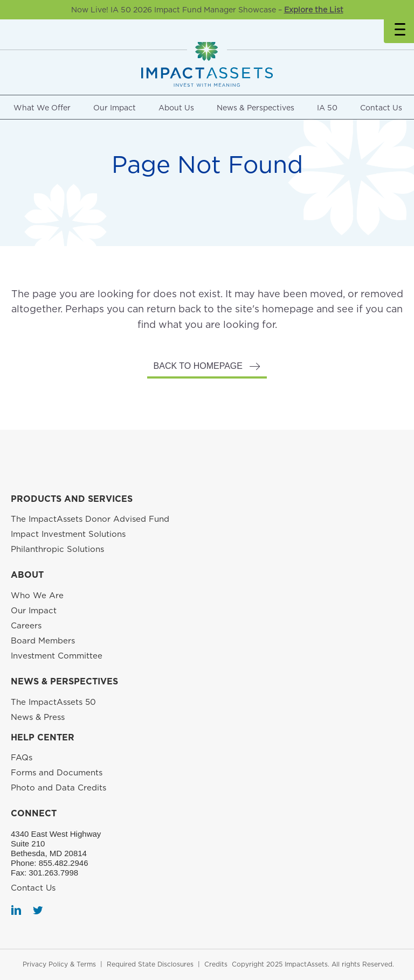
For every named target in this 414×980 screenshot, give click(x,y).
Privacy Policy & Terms (59, 964)
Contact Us (381, 108)
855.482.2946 (64, 863)
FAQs (22, 758)
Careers (26, 626)
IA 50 (327, 108)
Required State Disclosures (150, 964)
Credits (216, 964)
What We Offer (42, 108)
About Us (176, 108)
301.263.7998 (53, 873)
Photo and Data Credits (58, 788)
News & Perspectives (256, 108)
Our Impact (115, 108)
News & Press (38, 717)
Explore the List (314, 10)
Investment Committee (57, 656)
